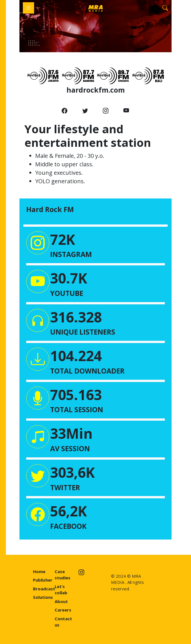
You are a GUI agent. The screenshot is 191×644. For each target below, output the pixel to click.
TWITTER (65, 487)
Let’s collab (61, 590)
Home (39, 571)
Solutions (43, 597)
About (61, 601)
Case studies (63, 575)
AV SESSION (70, 448)
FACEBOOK (68, 526)
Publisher (43, 580)
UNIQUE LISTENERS (83, 332)
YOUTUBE (67, 293)
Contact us (63, 622)
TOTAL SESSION (77, 409)
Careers (63, 610)
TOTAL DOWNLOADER (87, 371)
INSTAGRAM (71, 254)
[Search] (165, 8)
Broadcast (44, 589)
